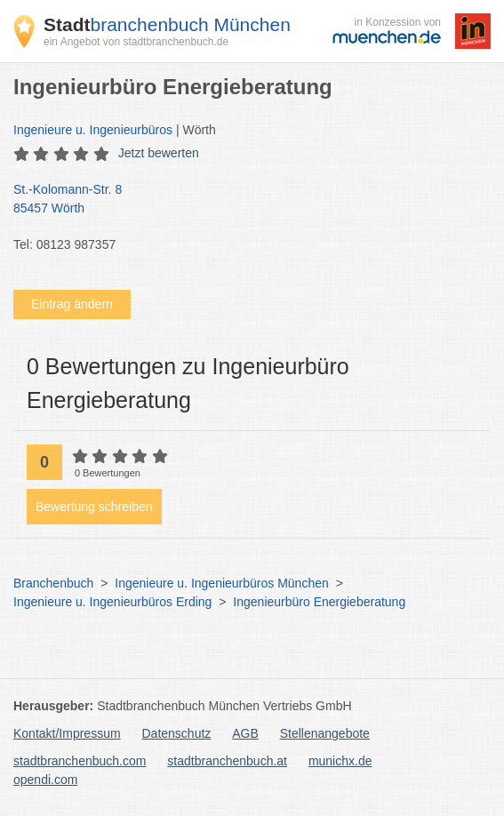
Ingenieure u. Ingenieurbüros (93, 130)
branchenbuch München (167, 24)
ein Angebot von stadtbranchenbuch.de (136, 42)
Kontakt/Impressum (67, 733)
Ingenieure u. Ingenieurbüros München (222, 583)
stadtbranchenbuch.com (80, 761)
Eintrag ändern (72, 304)
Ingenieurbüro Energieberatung (319, 602)
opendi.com (45, 780)
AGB (245, 733)
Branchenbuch (53, 583)
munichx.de (340, 761)
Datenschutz (177, 733)
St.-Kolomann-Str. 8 (243, 200)
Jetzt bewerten (159, 153)
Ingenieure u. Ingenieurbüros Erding (112, 602)
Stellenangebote (325, 733)
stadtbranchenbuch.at (227, 761)
